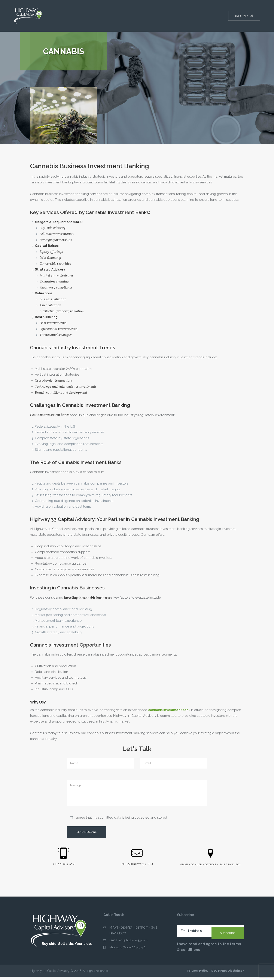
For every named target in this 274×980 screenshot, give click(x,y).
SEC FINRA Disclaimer (228, 974)
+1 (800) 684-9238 (132, 950)
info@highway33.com (133, 943)
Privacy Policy (198, 974)
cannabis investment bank (170, 710)
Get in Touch (114, 918)
